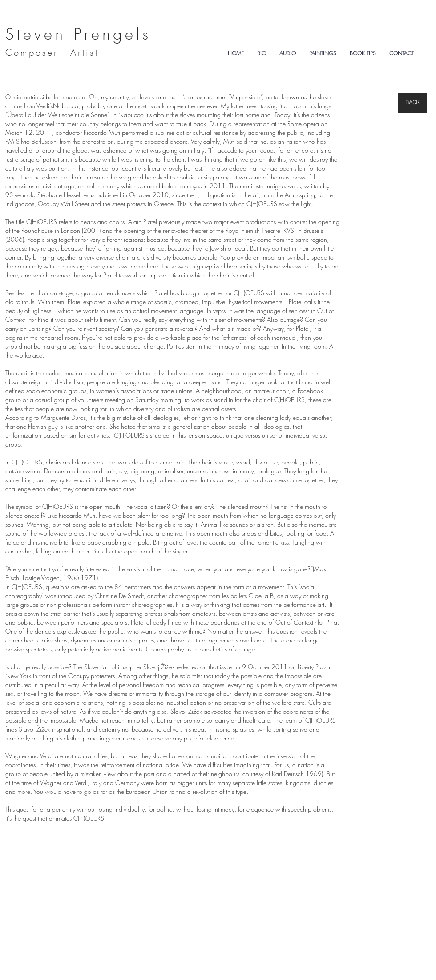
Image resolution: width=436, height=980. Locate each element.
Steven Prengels (78, 34)
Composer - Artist (52, 52)
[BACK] (412, 103)
